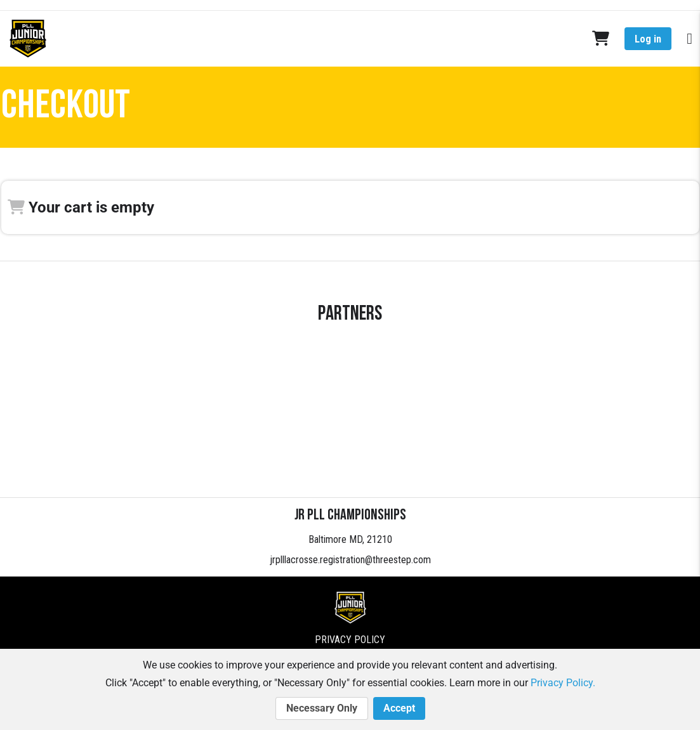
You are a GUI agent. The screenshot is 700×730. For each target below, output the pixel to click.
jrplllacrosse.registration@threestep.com (350, 560)
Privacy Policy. (563, 683)
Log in (648, 39)
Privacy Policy (350, 640)
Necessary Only (322, 708)
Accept (399, 708)
